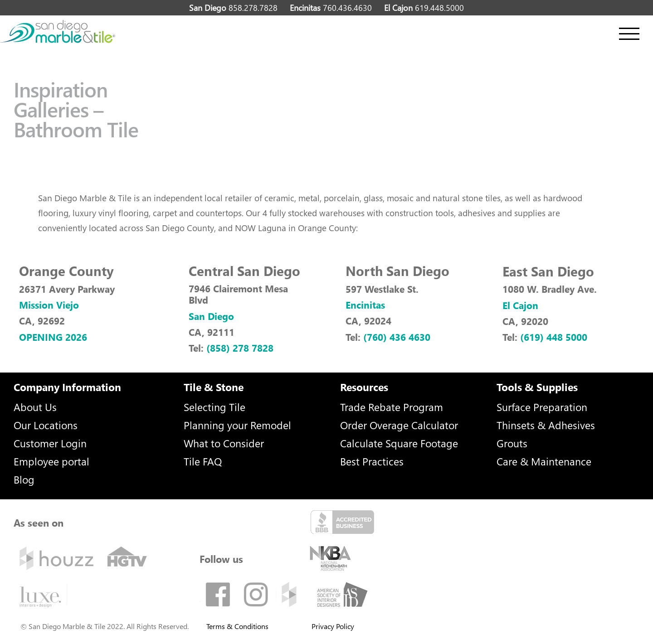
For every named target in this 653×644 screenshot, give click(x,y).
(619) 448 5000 (554, 337)
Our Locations (46, 425)
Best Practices (372, 461)
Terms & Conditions (237, 626)
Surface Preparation (542, 407)
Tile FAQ (203, 461)
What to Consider (224, 443)
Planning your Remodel (237, 425)
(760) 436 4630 (397, 337)
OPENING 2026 (53, 337)
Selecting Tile (214, 407)
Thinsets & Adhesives (546, 425)
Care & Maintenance (544, 461)
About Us (35, 407)
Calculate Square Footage (399, 443)
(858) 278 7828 (240, 348)
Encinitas (365, 305)
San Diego (211, 316)
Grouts (512, 443)
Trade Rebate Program (392, 407)
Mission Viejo (49, 305)
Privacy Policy (333, 626)
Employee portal (51, 461)
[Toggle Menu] (629, 34)
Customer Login (50, 443)
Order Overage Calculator (399, 425)
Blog (24, 479)
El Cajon (520, 305)
